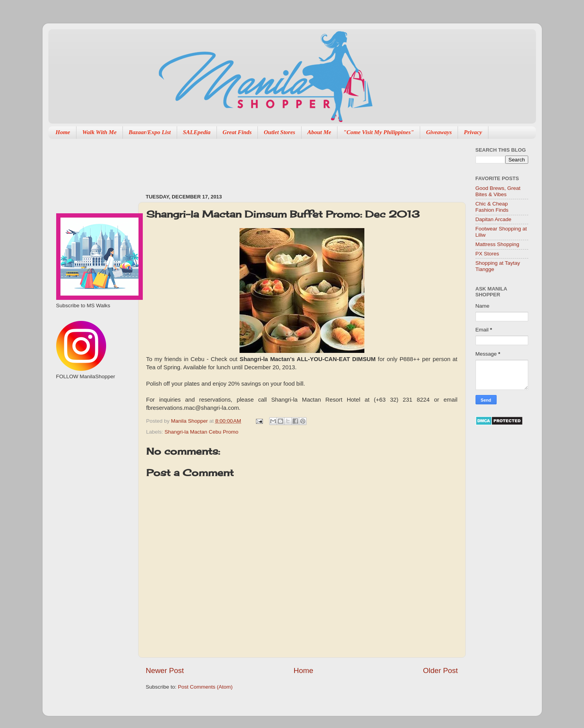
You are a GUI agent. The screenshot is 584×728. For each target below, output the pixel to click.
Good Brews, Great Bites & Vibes (498, 191)
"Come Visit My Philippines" (379, 132)
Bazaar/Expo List (150, 132)
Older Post (440, 670)
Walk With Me (99, 132)
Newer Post (165, 670)
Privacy (473, 132)
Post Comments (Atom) (205, 687)
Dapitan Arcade (493, 219)
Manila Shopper (190, 421)
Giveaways (439, 132)
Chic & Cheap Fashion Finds (492, 207)
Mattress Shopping (498, 244)
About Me (319, 132)
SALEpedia (197, 132)
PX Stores (487, 254)
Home (63, 132)
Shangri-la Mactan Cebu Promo (201, 432)
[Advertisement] (288, 162)
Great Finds (237, 132)
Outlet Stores (279, 132)
